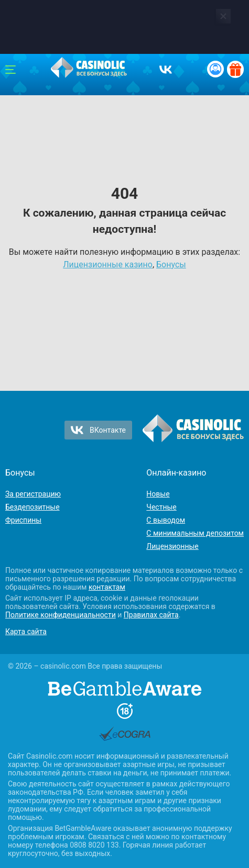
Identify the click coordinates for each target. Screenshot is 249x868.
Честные (161, 507)
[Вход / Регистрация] (215, 69)
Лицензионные (172, 546)
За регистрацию (33, 494)
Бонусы (171, 264)
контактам (107, 587)
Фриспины (23, 520)
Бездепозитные (33, 507)
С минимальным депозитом (195, 533)
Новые (158, 494)
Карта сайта (26, 632)
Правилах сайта (151, 615)
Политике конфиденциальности (61, 615)
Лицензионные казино (108, 264)
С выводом (166, 520)
